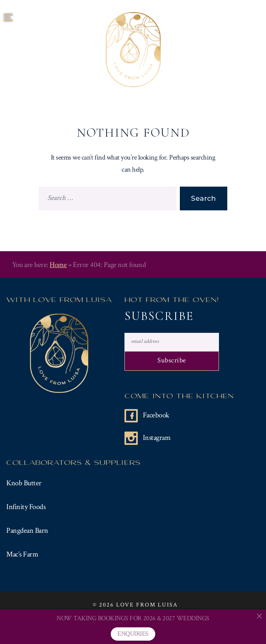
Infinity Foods (26, 507)
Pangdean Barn (27, 530)
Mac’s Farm (22, 554)
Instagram (157, 438)
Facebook (156, 415)
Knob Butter (24, 483)
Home (58, 265)
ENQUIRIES (133, 634)
